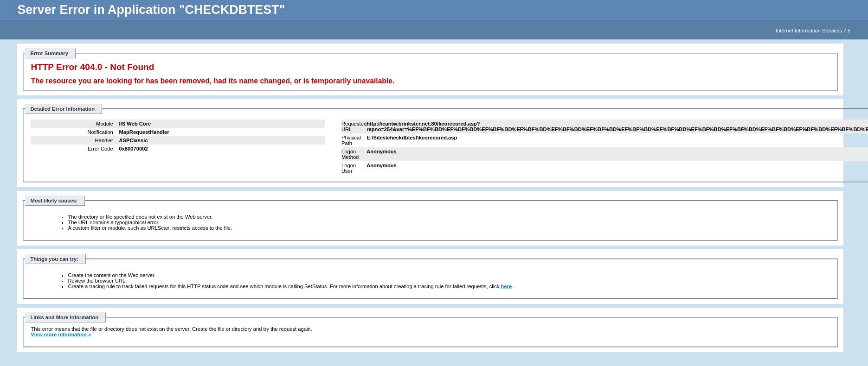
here (507, 286)
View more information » (61, 334)
